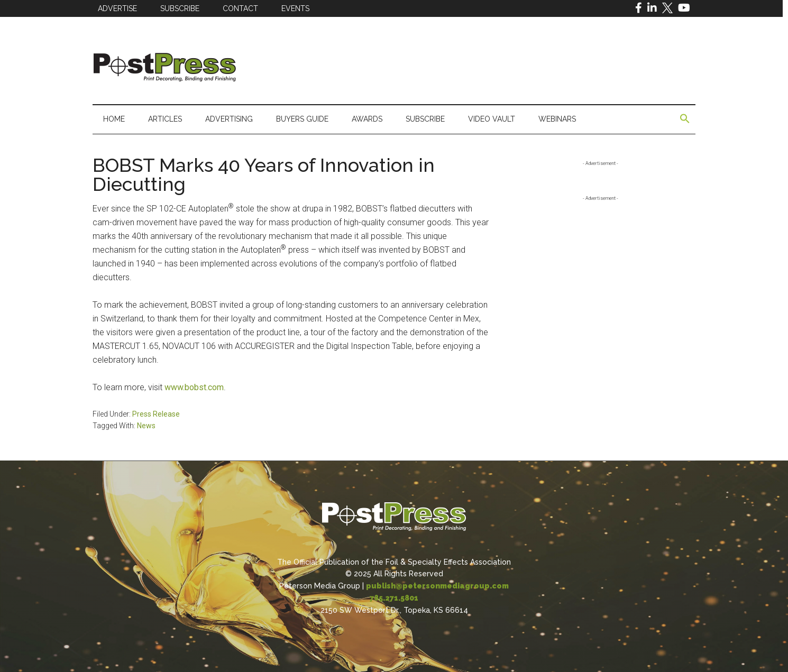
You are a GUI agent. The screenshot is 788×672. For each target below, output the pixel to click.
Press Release (156, 414)
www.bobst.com (194, 387)
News (146, 426)
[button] (685, 119)
